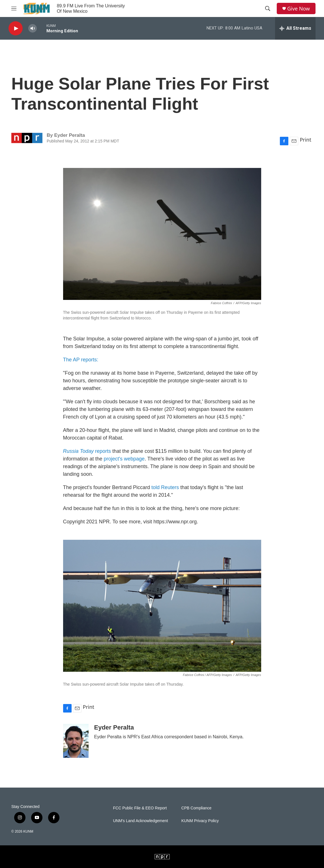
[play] (16, 28)
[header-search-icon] (268, 8)
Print (305, 140)
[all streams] (295, 28)
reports (87, 451)
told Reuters (165, 487)
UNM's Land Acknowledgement (141, 821)
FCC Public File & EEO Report (140, 808)
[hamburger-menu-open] (14, 8)
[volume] (33, 28)
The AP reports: (81, 360)
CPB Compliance (197, 808)
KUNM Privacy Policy (200, 821)
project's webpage (124, 459)
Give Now (299, 9)
